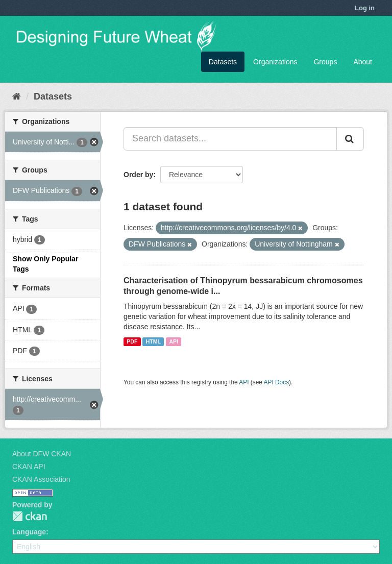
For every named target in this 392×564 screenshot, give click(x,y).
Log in (365, 8)
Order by (138, 175)
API (174, 341)
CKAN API (29, 467)
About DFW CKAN (42, 454)
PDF (132, 341)
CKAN (30, 516)
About (363, 62)
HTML (153, 341)
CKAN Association (41, 479)
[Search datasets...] (230, 139)
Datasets (223, 62)
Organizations (275, 62)
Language (29, 532)
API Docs (277, 382)
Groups (325, 62)
